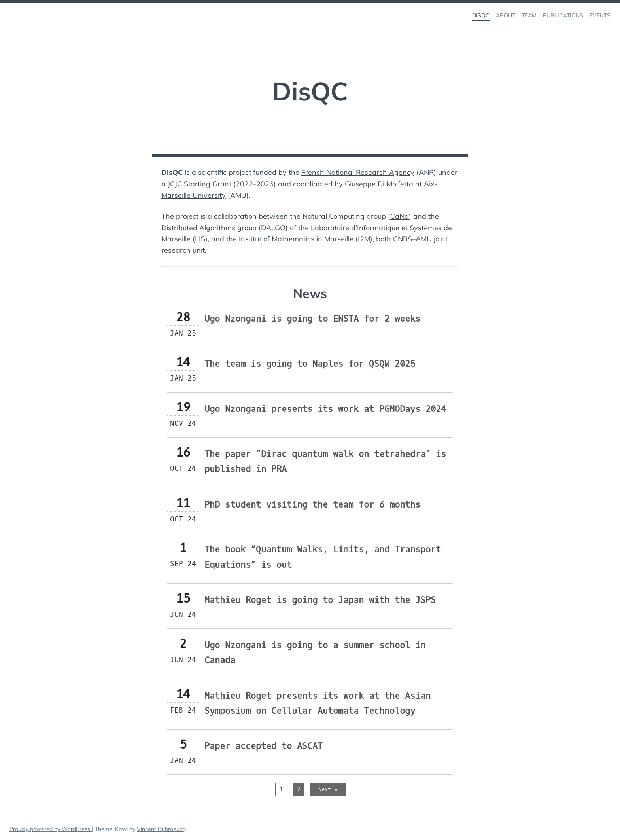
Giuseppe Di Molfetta (379, 184)
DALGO (273, 228)
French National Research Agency (358, 172)
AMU (424, 239)
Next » (328, 790)
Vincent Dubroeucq (161, 829)
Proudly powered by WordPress (51, 829)
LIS (200, 239)
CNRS (403, 239)
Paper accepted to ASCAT (264, 746)
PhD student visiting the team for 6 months (312, 505)
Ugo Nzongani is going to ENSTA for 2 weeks (312, 319)
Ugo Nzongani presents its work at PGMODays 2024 (325, 409)
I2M (364, 239)
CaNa (400, 216)
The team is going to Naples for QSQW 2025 (310, 364)
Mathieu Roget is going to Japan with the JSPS (320, 600)
